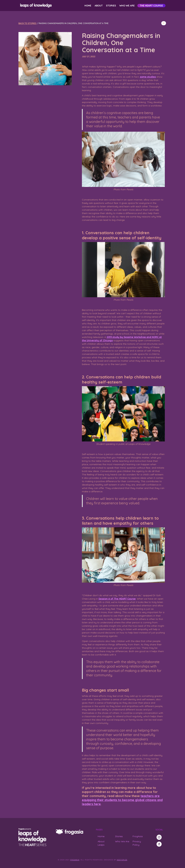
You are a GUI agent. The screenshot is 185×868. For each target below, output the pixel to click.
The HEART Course (151, 6)
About (99, 6)
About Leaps (101, 843)
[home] (35, 6)
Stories (111, 6)
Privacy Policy (137, 843)
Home (88, 6)
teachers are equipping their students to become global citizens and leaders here (122, 800)
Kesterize (122, 860)
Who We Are (127, 6)
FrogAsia (138, 836)
